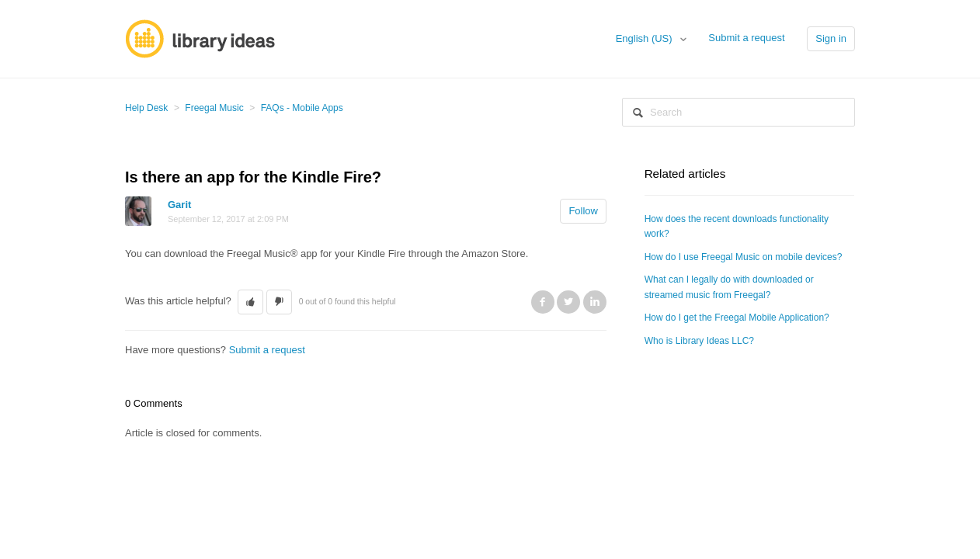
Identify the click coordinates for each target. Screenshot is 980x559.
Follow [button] (583, 211)
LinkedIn (595, 302)
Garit (179, 205)
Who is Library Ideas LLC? (699, 341)
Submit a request (746, 38)
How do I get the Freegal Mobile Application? (737, 318)
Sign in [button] (831, 38)
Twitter (568, 302)
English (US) (646, 38)
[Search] (738, 112)
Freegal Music (214, 108)
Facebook (543, 302)
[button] (250, 302)
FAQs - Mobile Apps (302, 108)
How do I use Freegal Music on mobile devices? (744, 257)
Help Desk (146, 108)
